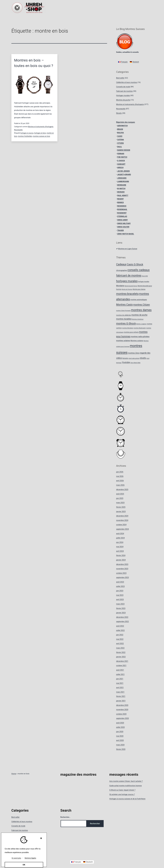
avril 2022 (120, 643)
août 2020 (120, 723)
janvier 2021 (121, 701)
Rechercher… (65, 817)
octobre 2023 (121, 573)
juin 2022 (120, 635)
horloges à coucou (27, 133)
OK (24, 865)
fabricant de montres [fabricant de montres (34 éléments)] (129, 275)
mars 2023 (120, 604)
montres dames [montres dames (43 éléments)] (141, 310)
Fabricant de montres (124, 91)
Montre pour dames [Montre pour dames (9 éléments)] (139, 289)
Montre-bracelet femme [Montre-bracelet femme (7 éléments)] (131, 286)
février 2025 (121, 507)
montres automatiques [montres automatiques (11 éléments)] (139, 300)
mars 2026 (120, 485)
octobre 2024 (121, 525)
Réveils (119, 113)
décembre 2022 (122, 617)
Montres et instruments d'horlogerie (41, 127)
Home (14, 774)
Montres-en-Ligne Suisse (128, 249)
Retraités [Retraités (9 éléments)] (125, 358)
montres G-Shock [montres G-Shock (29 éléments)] (126, 323)
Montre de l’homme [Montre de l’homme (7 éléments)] (127, 289)
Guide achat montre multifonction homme (126, 786)
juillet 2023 (120, 586)
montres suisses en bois (41, 136)
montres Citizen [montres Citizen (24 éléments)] (142, 305)
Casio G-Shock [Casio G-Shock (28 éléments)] (135, 264)
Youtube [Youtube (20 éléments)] (126, 362)
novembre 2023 (122, 569)
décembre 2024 (122, 516)
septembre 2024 (122, 529)
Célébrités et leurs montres (127, 82)
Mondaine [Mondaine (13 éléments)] (120, 286)
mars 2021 (120, 692)
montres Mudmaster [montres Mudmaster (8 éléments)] (140, 328)
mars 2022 (120, 648)
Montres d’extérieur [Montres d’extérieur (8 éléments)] (138, 319)
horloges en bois (40, 133)
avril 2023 (120, 599)
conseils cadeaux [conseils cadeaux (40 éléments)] (139, 270)
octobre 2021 (121, 666)
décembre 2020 (122, 705)
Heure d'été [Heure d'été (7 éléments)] (145, 276)
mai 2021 (120, 683)
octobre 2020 (121, 714)
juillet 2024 (120, 538)
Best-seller (120, 78)
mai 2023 (120, 595)
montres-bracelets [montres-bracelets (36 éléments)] (127, 294)
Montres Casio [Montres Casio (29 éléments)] (124, 305)
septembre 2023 (122, 577)
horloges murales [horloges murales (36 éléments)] (127, 281)
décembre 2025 (122, 489)
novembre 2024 (122, 520)
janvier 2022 (121, 657)
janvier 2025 (121, 512)
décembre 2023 (122, 564)
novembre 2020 (122, 710)
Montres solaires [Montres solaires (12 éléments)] (137, 341)
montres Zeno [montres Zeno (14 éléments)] (134, 353)
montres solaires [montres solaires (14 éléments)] (123, 341)
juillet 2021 (120, 674)
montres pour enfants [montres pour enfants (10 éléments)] (131, 332)
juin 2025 (120, 498)
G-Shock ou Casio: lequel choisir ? (122, 790)
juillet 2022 (120, 630)
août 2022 (120, 626)
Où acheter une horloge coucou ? (122, 794)
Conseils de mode (123, 87)
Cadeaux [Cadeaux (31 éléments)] (121, 264)
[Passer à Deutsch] (134, 62)
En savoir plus (16, 858)
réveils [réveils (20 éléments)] (143, 358)
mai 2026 (120, 476)
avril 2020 (120, 740)
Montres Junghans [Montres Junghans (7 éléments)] (141, 324)
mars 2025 (120, 503)
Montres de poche (123, 100)
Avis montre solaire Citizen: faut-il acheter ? (126, 781)
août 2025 (120, 494)
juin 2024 (120, 542)
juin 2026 (120, 472)
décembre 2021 (122, 661)
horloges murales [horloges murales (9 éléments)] (144, 281)
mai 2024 (120, 547)
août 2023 (120, 582)
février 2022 (121, 652)
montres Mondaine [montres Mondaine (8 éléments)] (128, 328)
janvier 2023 (121, 613)
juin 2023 (120, 591)
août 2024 (120, 534)
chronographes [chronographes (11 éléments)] (122, 270)
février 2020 (121, 749)
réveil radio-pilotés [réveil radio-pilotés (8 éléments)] (134, 358)
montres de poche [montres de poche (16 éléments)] (139, 315)
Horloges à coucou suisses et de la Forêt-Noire (127, 799)
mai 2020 (120, 736)
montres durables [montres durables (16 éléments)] (124, 319)
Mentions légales (30, 858)
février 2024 (121, 555)
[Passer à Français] (123, 62)
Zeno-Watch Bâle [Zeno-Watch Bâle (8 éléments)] (135, 363)
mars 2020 (120, 745)
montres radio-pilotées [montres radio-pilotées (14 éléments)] (140, 337)
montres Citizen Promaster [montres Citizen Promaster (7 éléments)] (123, 311)
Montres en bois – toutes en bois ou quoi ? (34, 63)
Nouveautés (18, 130)
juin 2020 (120, 732)
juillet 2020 (120, 727)
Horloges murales (123, 95)
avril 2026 (120, 481)
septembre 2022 (122, 621)
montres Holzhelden (25, 136)
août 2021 (120, 670)
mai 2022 (120, 639)
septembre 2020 (122, 718)
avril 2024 (120, 551)
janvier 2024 (121, 560)
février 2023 (121, 608)
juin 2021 (120, 679)
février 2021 (121, 696)
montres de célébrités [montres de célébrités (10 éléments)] (124, 315)
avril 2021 (120, 688)
